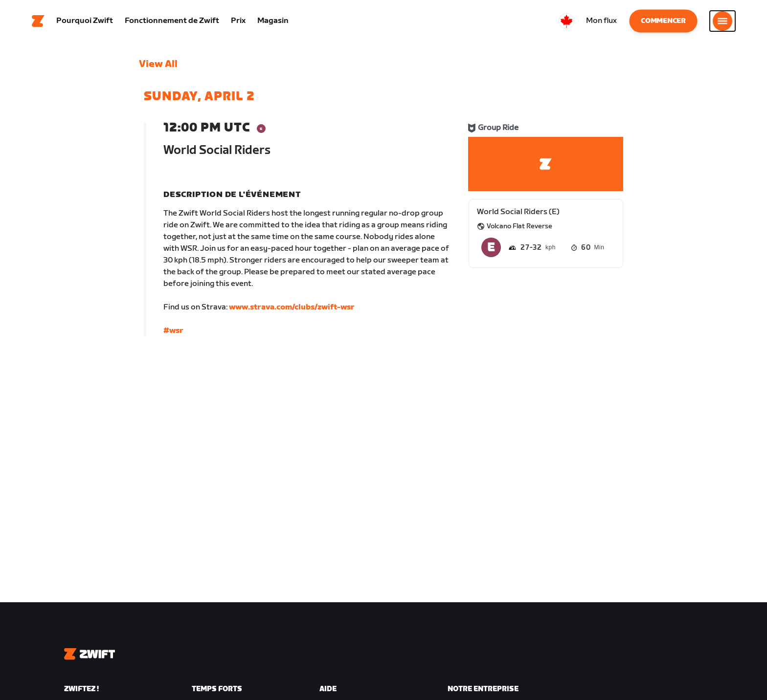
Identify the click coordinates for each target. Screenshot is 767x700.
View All (158, 66)
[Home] (38, 22)
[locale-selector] (566, 22)
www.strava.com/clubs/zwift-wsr (292, 309)
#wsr (173, 333)
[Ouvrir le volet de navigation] (722, 22)
